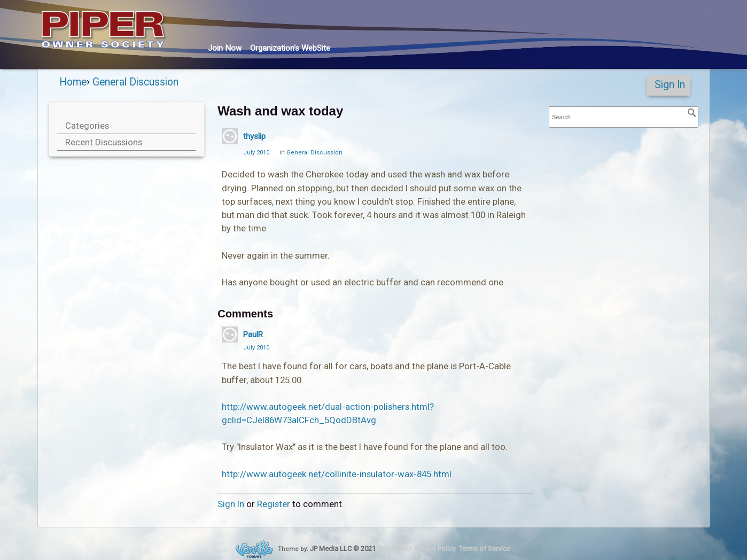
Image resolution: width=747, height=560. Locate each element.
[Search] (692, 113)
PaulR (253, 335)
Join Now (225, 48)
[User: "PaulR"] (230, 335)
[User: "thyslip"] (230, 136)
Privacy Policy (435, 549)
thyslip (254, 136)
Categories (87, 126)
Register (274, 504)
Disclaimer (395, 549)
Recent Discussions (104, 142)
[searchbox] (624, 117)
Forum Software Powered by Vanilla (254, 549)
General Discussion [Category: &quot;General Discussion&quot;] (314, 153)
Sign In (670, 85)
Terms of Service (485, 549)
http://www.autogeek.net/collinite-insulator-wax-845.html (337, 474)
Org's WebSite (290, 48)
